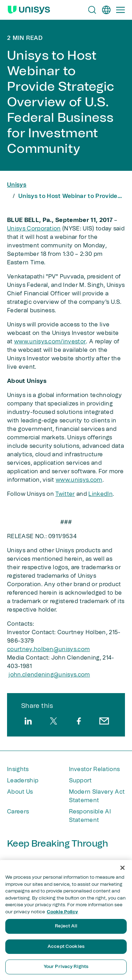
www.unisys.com (79, 480)
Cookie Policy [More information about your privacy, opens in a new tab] (62, 912)
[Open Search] (92, 10)
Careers (18, 812)
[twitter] (54, 721)
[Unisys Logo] (29, 10)
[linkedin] (28, 721)
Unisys (17, 185)
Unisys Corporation (34, 229)
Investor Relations (95, 769)
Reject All (66, 926)
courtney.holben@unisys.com (48, 649)
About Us (20, 792)
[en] (106, 10)
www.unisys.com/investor (50, 342)
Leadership (23, 781)
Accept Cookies (66, 947)
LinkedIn (100, 494)
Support (80, 781)
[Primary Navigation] (120, 10)
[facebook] (79, 721)
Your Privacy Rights (66, 967)
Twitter (65, 494)
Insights (18, 769)
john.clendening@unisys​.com (49, 675)
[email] (104, 721)
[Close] (122, 868)
